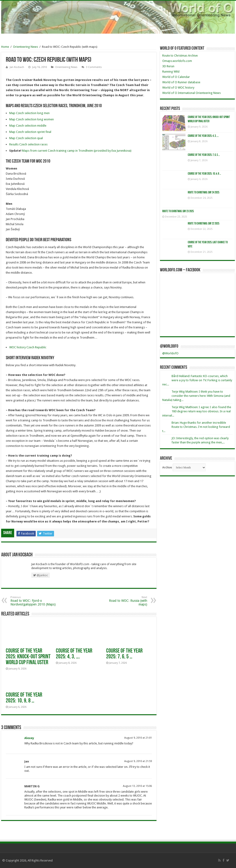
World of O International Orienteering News (191, 93)
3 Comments (94, 67)
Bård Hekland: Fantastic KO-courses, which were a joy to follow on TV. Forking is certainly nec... (197, 380)
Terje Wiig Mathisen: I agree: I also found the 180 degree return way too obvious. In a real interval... (197, 411)
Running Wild (171, 72)
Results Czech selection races (28, 144)
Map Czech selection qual (26, 138)
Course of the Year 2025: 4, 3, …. (74, 654)
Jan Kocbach (17, 67)
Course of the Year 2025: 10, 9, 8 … (24, 698)
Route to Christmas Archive (180, 56)
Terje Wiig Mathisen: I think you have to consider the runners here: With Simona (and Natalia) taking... (196, 396)
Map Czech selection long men (29, 113)
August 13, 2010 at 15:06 (137, 786)
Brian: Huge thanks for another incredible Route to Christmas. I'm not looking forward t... (196, 427)
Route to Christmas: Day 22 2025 (204, 224)
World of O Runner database (181, 82)
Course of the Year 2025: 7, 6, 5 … (124, 654)
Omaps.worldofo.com (177, 61)
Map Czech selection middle (28, 126)
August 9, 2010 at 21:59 (138, 761)
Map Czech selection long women (32, 119)
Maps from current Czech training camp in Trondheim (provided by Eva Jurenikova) (77, 151)
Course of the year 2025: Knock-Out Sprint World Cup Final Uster (28, 657)
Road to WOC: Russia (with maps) (123, 601)
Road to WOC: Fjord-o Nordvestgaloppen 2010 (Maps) (34, 601)
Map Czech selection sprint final (30, 132)
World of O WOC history (178, 88)
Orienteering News (26, 47)
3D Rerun (168, 66)
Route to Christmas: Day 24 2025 (204, 193)
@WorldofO (169, 346)
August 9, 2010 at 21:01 (138, 738)
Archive (167, 467)
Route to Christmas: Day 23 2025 (178, 211)
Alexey (29, 738)
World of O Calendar (176, 77)
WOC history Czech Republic (28, 347)
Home (5, 47)
